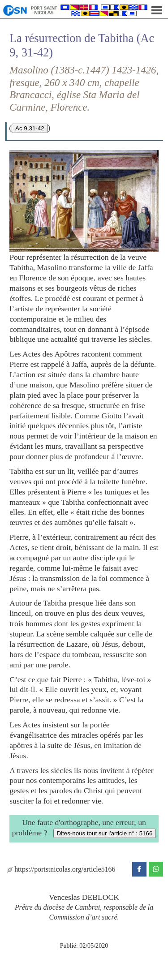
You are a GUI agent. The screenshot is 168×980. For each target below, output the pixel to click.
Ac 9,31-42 (30, 128)
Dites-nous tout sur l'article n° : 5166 (105, 833)
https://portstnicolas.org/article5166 (61, 869)
